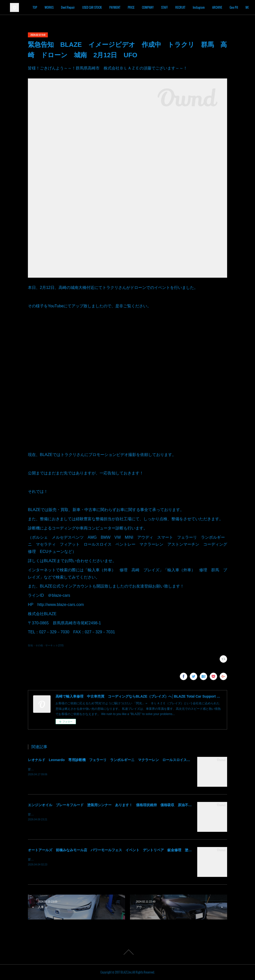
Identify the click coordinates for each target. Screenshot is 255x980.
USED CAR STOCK (113, 7)
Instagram (220, 7)
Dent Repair (89, 7)
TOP (56, 7)
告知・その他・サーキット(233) (46, 645)
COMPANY (169, 7)
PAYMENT (136, 7)
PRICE (153, 7)
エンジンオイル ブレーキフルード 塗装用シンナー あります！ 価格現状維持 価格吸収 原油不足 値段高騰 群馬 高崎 (129, 805)
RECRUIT (202, 7)
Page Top (127, 952)
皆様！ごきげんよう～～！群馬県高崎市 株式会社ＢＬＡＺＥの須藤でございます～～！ (88, 769)
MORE (237, 7)
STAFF (186, 7)
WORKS (70, 7)
